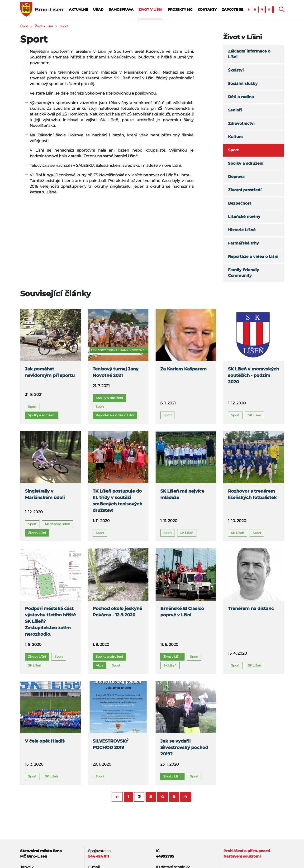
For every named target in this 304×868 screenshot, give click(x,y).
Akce (100, 665)
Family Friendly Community (244, 273)
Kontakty (207, 10)
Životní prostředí (245, 190)
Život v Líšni (150, 10)
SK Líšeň (254, 415)
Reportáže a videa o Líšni (253, 257)
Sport (64, 26)
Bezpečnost (240, 203)
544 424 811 (99, 856)
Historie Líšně (242, 230)
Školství (236, 70)
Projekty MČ (180, 10)
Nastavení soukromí (242, 856)
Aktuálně (78, 10)
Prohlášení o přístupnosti (247, 851)
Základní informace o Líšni (249, 54)
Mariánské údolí (57, 524)
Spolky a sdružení (246, 163)
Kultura (235, 137)
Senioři (235, 110)
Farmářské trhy (243, 243)
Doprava (236, 177)
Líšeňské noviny (244, 217)
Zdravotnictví (241, 123)
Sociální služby (243, 84)
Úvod (24, 26)
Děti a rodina (241, 97)
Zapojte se (233, 10)
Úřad (98, 10)
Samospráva (121, 10)
